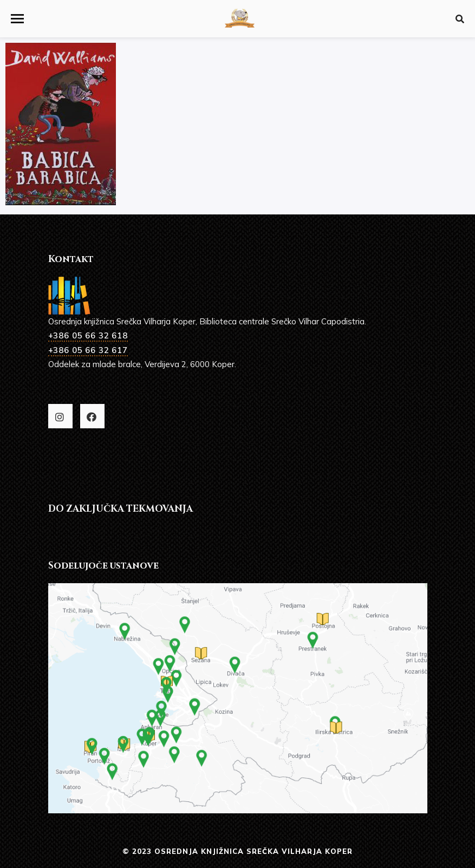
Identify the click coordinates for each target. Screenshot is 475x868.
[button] (17, 19)
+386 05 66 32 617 (88, 350)
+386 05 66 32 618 (88, 335)
